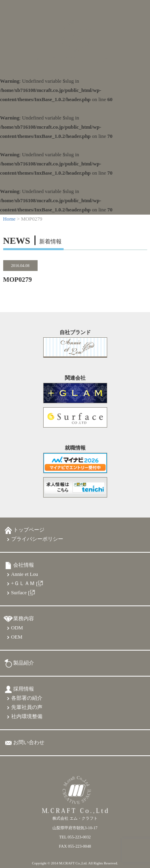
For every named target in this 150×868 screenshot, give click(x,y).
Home (9, 219)
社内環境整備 (27, 717)
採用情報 (24, 689)
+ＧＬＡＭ (23, 583)
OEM (17, 637)
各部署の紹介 (27, 698)
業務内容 (24, 619)
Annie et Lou (25, 574)
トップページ (29, 530)
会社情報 (24, 565)
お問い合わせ (29, 743)
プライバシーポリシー (37, 539)
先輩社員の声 (27, 707)
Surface (19, 593)
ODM (17, 628)
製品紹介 (24, 663)
